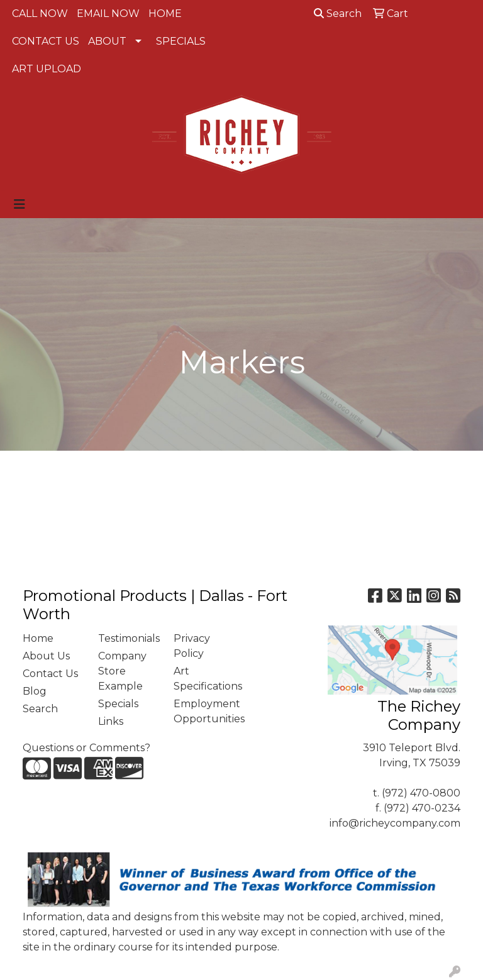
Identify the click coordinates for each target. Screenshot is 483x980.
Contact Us (50, 674)
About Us (46, 656)
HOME (165, 14)
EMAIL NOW (108, 14)
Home (38, 638)
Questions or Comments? (86, 748)
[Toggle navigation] (19, 204)
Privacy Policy (192, 646)
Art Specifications (204, 679)
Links (111, 721)
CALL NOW (40, 14)
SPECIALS (181, 41)
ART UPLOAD (47, 69)
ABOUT (107, 41)
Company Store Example (122, 671)
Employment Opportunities (204, 711)
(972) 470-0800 (421, 793)
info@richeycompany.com (395, 823)
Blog (35, 691)
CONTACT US (46, 41)
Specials (118, 704)
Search (338, 14)
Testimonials (128, 638)
